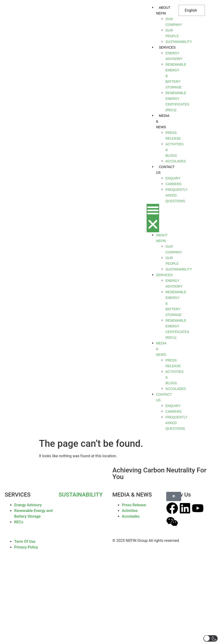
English (191, 10)
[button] (153, 218)
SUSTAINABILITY (81, 495)
